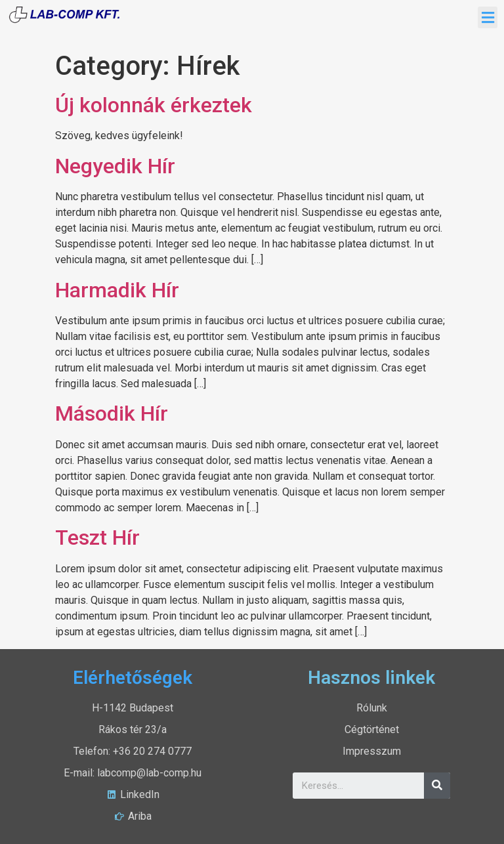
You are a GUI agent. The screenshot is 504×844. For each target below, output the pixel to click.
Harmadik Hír (117, 290)
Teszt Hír (97, 538)
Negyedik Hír (115, 166)
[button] (488, 17)
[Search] (437, 786)
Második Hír (112, 413)
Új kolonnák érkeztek (154, 105)
